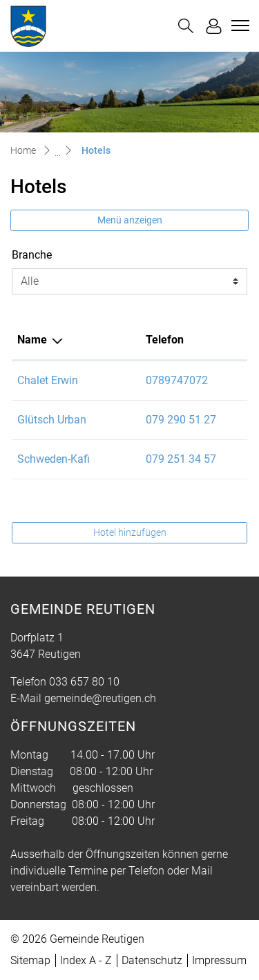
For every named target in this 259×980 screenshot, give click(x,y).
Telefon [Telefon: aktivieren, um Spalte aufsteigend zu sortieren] (165, 340)
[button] (186, 26)
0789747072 (177, 380)
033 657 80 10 (84, 682)
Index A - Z (86, 960)
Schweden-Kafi (54, 459)
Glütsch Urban (52, 420)
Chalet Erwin (48, 380)
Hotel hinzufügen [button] (130, 532)
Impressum (219, 960)
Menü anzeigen (130, 220)
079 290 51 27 (181, 420)
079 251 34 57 (181, 459)
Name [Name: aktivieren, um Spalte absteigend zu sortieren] (32, 340)
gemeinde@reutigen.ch (100, 698)
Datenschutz (152, 960)
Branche (32, 255)
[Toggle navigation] (238, 26)
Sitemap (30, 960)
